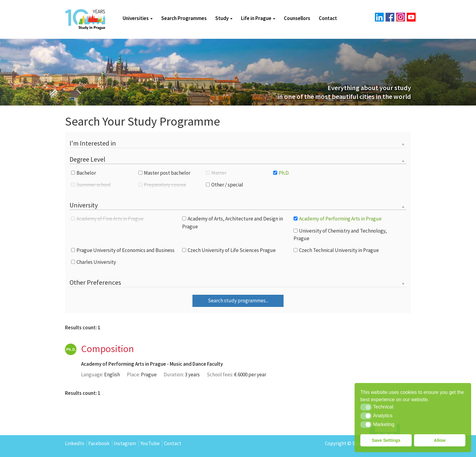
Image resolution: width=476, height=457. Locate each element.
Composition (107, 349)
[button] (366, 407)
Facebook (99, 443)
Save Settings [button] (386, 440)
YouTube (150, 443)
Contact (328, 18)
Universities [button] (138, 18)
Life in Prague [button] (258, 18)
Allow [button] (440, 440)
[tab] (238, 144)
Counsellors (297, 18)
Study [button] (224, 18)
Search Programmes (184, 18)
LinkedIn (75, 443)
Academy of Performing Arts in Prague (124, 364)
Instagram (125, 443)
